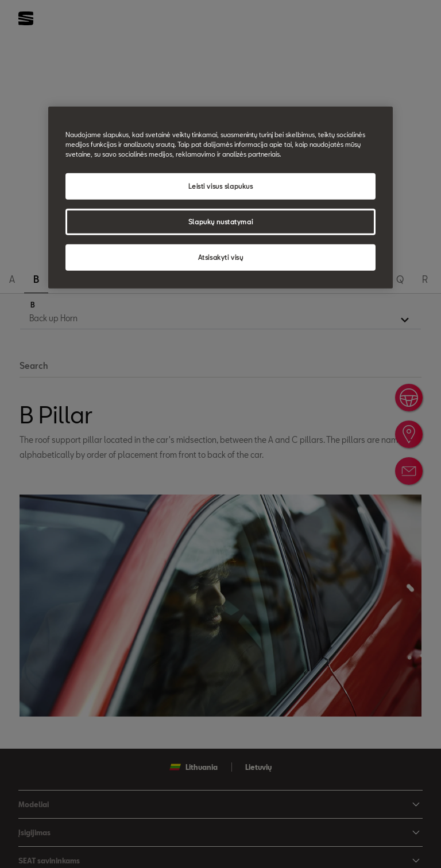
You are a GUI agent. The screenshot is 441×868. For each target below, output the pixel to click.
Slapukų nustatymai (220, 222)
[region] (220, 198)
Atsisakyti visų (221, 257)
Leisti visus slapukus (221, 186)
